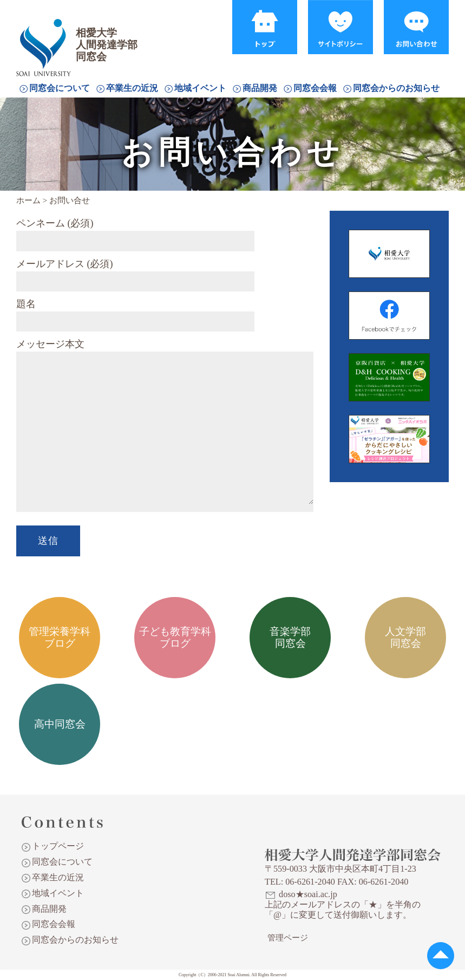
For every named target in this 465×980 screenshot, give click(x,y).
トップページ (58, 846)
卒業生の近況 (132, 88)
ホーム (28, 200)
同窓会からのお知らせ (396, 88)
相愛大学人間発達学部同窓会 (45, 35)
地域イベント (200, 88)
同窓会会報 (315, 88)
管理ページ (288, 938)
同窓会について (60, 88)
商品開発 (260, 88)
